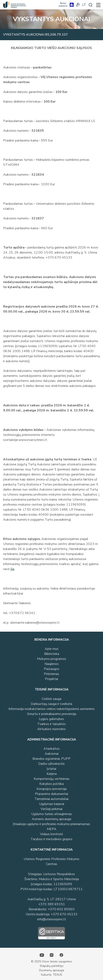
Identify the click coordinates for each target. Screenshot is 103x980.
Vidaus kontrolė (51, 834)
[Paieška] (90, 5)
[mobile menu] (98, 5)
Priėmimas (51, 674)
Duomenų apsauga (52, 970)
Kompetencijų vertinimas (52, 779)
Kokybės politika (51, 784)
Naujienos (52, 664)
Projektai (51, 679)
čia (12, 569)
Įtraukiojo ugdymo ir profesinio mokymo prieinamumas (51, 824)
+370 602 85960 (61, 909)
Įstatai (51, 769)
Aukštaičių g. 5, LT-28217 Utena (52, 899)
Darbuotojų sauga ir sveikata (51, 704)
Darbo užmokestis (51, 764)
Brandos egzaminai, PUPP (51, 759)
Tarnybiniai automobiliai (51, 799)
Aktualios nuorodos (51, 729)
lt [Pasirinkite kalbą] (84, 5)
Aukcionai (52, 754)
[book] (72, 5)
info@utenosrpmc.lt (52, 919)
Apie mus (52, 649)
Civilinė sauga (52, 699)
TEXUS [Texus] (57, 975)
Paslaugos (52, 669)
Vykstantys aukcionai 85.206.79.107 (35, 35)
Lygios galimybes (51, 719)
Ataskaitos (52, 749)
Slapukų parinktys (52, 966)
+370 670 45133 (64, 914)
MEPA (52, 829)
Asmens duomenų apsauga (51, 819)
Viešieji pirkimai (51, 809)
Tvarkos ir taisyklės (51, 724)
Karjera (52, 774)
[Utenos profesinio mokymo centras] (14, 5)
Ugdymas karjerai (52, 804)
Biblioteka (52, 654)
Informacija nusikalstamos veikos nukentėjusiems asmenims (52, 709)
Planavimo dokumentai (51, 794)
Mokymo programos (52, 659)
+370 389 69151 (52, 904)
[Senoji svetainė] (63, 5)
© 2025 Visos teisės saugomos (51, 961)
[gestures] (78, 5)
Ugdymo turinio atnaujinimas (52, 814)
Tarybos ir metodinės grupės (51, 839)
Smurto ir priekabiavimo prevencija (52, 714)
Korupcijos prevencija (52, 789)
